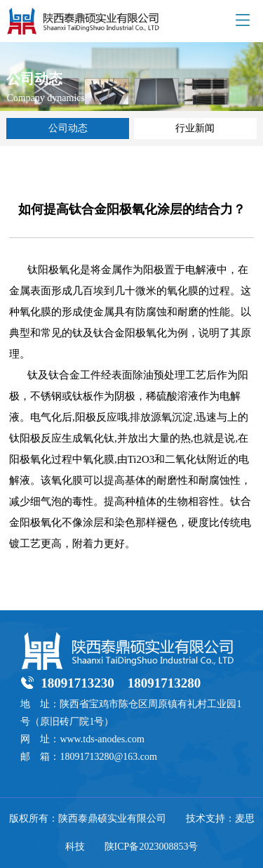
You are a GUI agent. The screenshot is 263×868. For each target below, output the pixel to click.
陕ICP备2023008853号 (151, 847)
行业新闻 (195, 128)
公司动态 (68, 128)
